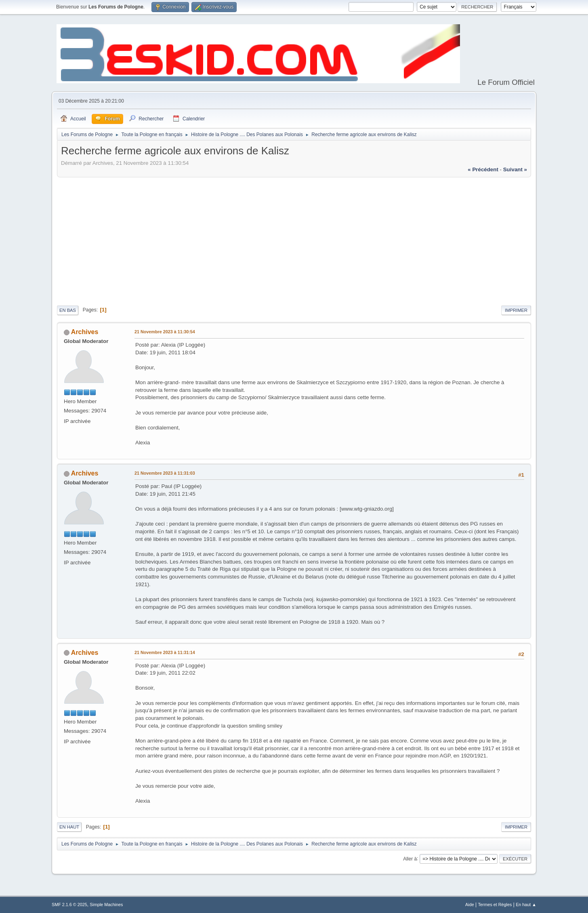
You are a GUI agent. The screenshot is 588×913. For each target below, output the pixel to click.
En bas (68, 310)
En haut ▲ (526, 905)
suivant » (515, 169)
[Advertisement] (294, 240)
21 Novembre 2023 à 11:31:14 (165, 652)
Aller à (410, 858)
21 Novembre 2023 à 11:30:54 (165, 332)
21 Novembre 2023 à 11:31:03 (165, 473)
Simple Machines (106, 905)
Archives (85, 332)
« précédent (483, 169)
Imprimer (516, 310)
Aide (470, 905)
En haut (69, 827)
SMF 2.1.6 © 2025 (69, 905)
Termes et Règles (495, 905)
